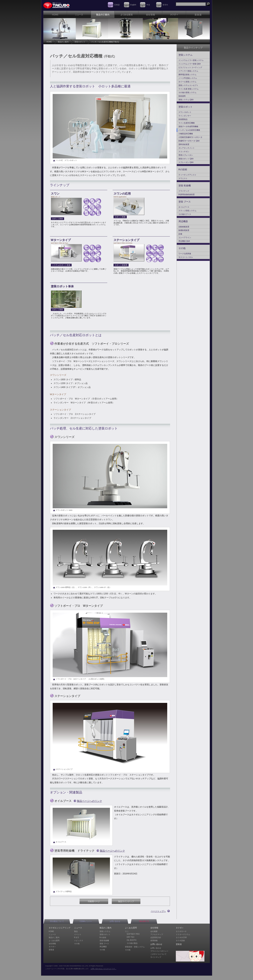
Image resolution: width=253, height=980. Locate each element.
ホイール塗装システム (187, 82)
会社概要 (154, 931)
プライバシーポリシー (159, 951)
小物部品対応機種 (186, 134)
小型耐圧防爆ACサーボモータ (191, 137)
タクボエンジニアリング (60, 928)
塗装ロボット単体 (62, 286)
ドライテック (184, 191)
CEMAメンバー (86, 921)
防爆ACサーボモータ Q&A (189, 141)
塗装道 (51, 950)
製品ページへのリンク (90, 801)
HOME (49, 42)
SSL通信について (57, 921)
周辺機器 (183, 221)
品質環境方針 (156, 937)
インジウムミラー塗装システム (191, 60)
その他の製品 (132, 943)
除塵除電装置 (184, 230)
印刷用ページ (94, 901)
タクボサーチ (181, 931)
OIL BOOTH (132, 940)
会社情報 (52, 944)
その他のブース (185, 214)
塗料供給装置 (184, 144)
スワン (55, 194)
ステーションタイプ (126, 240)
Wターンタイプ (61, 240)
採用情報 (154, 941)
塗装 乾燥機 (185, 186)
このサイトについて (158, 954)
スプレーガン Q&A (186, 162)
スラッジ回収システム (187, 211)
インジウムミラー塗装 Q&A (190, 64)
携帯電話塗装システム (187, 75)
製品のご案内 (63, 42)
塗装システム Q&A (186, 100)
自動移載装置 (184, 227)
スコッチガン (184, 152)
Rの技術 (183, 169)
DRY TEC (131, 937)
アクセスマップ (157, 934)
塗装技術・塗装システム (135, 947)
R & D (77, 937)
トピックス (79, 941)
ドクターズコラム (183, 934)
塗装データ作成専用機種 (188, 126)
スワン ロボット (185, 112)
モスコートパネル (186, 257)
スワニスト (183, 178)
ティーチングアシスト (187, 175)
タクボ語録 (180, 941)
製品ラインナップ (126, 901)
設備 (180, 234)
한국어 (165, 5)
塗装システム (185, 55)
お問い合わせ (115, 921)
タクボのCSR (181, 937)
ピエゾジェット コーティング (190, 67)
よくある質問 (54, 941)
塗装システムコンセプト (188, 85)
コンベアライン (185, 237)
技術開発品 (183, 119)
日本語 (117, 5)
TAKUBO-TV (144, 921)
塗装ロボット (80, 42)
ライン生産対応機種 (187, 123)
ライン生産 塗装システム (189, 89)
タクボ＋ (52, 947)
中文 (148, 5)
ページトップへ (158, 911)
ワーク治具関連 (185, 254)
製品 (76, 931)
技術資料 (182, 96)
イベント (78, 934)
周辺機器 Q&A (184, 241)
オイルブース (184, 207)
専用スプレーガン (186, 155)
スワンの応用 (122, 194)
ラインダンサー (185, 116)
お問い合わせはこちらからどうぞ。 (103, 969)
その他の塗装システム (187, 92)
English (133, 5)
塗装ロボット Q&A (186, 159)
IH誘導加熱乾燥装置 (187, 195)
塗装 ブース (185, 202)
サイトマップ (156, 957)
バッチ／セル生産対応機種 (189, 130)
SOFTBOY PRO (133, 934)
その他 (182, 248)
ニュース (52, 934)
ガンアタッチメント (187, 148)
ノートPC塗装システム (188, 78)
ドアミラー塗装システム (188, 71)
